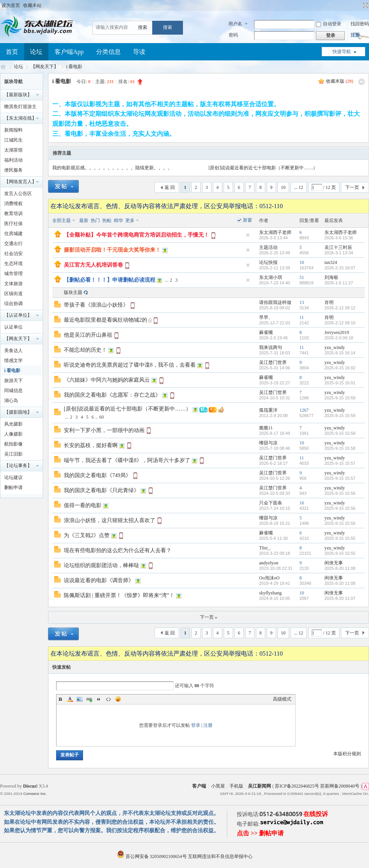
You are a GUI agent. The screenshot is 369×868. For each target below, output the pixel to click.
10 (283, 187)
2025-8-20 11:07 (340, 598)
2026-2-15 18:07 (340, 268)
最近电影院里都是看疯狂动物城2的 (106, 320)
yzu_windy (335, 347)
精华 (118, 220)
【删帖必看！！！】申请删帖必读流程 (110, 280)
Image (80, 699)
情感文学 (13, 361)
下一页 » (209, 617)
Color (70, 699)
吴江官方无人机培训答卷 (93, 265)
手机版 (236, 786)
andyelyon (269, 563)
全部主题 (61, 220)
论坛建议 (13, 477)
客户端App (69, 52)
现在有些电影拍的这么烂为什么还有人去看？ (118, 550)
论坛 (36, 52)
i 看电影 (74, 67)
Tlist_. (265, 548)
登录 (196, 725)
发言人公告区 (18, 194)
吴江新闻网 (259, 786)
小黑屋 (218, 786)
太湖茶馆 (13, 150)
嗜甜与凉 (268, 443)
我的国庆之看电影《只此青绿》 (101, 490)
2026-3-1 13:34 (339, 253)
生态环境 (13, 264)
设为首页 (11, 5)
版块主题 (73, 292)
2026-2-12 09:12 (340, 308)
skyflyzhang (270, 593)
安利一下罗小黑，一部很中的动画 (104, 430)
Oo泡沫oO (269, 578)
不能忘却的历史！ (85, 350)
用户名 (235, 24)
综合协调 (13, 304)
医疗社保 (13, 224)
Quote (99, 699)
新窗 (248, 220)
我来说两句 (271, 347)
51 (302, 277)
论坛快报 (268, 262)
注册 (355, 35)
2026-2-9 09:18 (339, 338)
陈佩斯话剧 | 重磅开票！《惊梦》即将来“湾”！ (119, 595)
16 (302, 503)
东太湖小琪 (271, 277)
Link (89, 699)
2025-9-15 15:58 (340, 433)
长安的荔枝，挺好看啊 (91, 445)
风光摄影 (13, 424)
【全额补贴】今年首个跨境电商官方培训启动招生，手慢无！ (136, 235)
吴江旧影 (13, 454)
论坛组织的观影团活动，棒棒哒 (101, 565)
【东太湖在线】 (20, 118)
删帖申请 (13, 487)
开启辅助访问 (358, 5)
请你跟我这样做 (275, 302)
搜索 (143, 27)
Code (108, 699)
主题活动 (268, 247)
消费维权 (13, 204)
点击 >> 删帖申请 (260, 833)
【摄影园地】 (18, 412)
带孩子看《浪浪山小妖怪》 (96, 305)
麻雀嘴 (266, 332)
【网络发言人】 (20, 182)
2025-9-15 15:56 (340, 493)
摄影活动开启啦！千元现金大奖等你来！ (112, 250)
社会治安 (13, 254)
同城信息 (13, 391)
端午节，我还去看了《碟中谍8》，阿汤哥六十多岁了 (127, 460)
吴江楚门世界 (273, 362)
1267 (304, 410)
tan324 (331, 262)
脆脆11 (266, 428)
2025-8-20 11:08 (340, 568)
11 (302, 317)
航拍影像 (13, 444)
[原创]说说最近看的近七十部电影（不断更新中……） (263, 168)
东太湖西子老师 (275, 232)
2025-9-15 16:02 (340, 368)
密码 (233, 35)
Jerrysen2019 (337, 332)
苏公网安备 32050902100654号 (152, 856)
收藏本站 (32, 5)
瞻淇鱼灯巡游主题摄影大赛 (20, 108)
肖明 (329, 302)
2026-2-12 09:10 (340, 323)
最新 (84, 220)
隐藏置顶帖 (248, 235)
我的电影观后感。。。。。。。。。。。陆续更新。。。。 (112, 168)
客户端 (199, 786)
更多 (130, 220)
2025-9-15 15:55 (340, 538)
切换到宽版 (365, 5)
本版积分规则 (347, 754)
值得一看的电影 (83, 505)
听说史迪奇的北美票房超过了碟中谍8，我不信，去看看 (130, 365)
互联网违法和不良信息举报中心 (220, 856)
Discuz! (30, 786)
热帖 (107, 220)
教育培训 (13, 214)
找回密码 (360, 24)
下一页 (352, 187)
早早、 (266, 317)
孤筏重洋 (268, 410)
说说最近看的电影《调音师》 (99, 580)
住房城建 (13, 234)
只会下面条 (271, 503)
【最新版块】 (18, 95)
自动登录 (329, 24)
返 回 (170, 187)
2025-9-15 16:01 (340, 383)
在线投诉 (316, 814)
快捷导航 (342, 52)
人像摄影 (13, 434)
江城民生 (13, 140)
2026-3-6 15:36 (339, 238)
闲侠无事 (334, 563)
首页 (12, 52)
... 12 (299, 187)
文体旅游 (13, 284)
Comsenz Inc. (35, 794)
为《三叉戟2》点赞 (87, 535)
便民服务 (13, 170)
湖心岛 (11, 401)
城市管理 (13, 274)
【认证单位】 (18, 315)
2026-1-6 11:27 (339, 283)
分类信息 (108, 52)
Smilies (118, 699)
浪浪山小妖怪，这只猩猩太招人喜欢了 (110, 520)
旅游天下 (13, 381)
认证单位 (13, 327)
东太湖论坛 (3, 67)
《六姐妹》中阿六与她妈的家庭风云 (107, 380)
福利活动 (13, 160)
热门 (95, 220)
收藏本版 (340, 81)
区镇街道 (13, 294)
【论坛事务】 (18, 466)
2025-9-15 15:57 (340, 463)
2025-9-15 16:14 (340, 353)
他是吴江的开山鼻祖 (88, 335)
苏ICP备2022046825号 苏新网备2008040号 (317, 786)
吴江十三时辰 (338, 247)
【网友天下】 (45, 67)
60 (101, 417)
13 (302, 302)
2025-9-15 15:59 (340, 398)
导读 (139, 52)
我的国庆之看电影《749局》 (97, 475)
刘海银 (331, 277)
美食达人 (13, 351)
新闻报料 (13, 130)
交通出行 (13, 244)
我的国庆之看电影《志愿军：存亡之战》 (112, 395)
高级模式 (282, 699)
